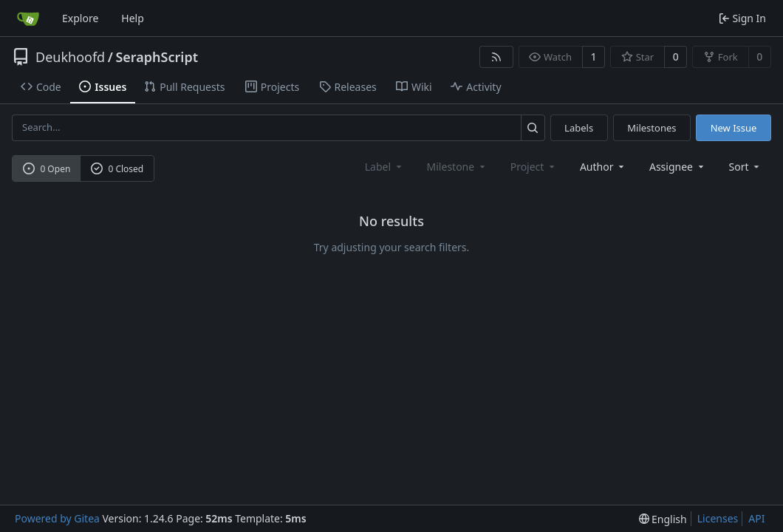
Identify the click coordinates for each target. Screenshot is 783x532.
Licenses (718, 518)
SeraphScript (157, 57)
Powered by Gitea (57, 518)
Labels (579, 128)
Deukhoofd (70, 57)
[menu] (746, 167)
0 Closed (117, 169)
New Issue (734, 128)
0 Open (47, 169)
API (756, 518)
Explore (80, 18)
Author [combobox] (603, 167)
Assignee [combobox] (678, 167)
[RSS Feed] (496, 57)
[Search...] (533, 127)
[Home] (28, 18)
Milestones (652, 128)
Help (133, 18)
